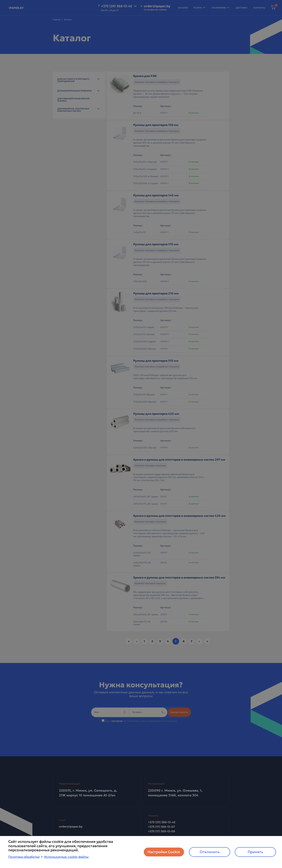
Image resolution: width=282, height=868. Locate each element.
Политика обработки (24, 857)
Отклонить (210, 852)
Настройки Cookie (164, 852)
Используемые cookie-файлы (66, 857)
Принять (255, 852)
